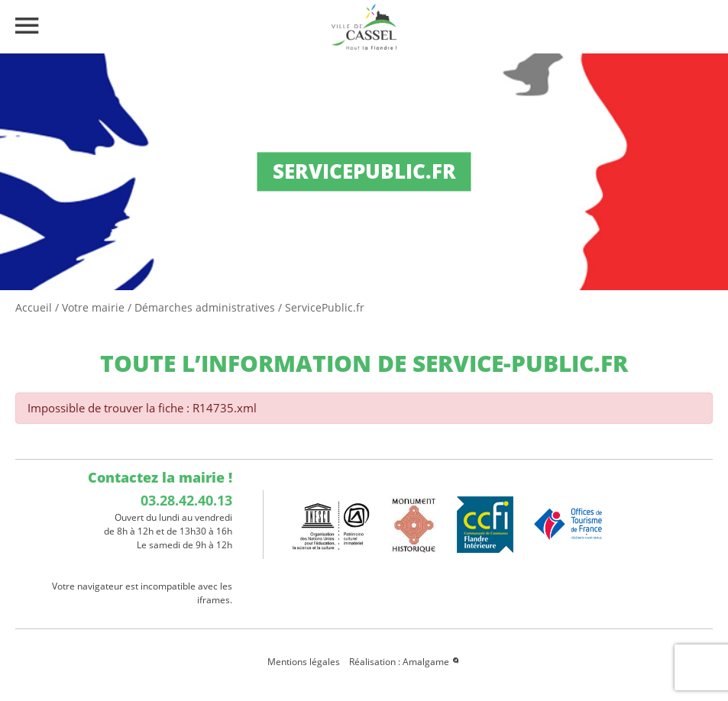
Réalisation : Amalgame (405, 662)
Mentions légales (304, 662)
